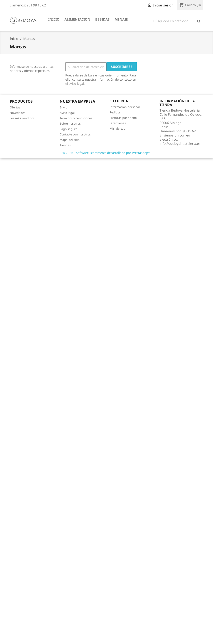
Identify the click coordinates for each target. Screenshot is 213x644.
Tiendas (65, 145)
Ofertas (15, 107)
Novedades (18, 113)
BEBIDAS (102, 19)
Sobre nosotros (70, 124)
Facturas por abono (123, 118)
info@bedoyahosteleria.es (180, 144)
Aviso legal (67, 113)
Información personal (125, 107)
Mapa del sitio (70, 140)
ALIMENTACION (77, 19)
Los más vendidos (22, 118)
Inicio (54, 19)
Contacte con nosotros (75, 134)
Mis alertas (117, 128)
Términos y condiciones (76, 118)
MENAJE (121, 19)
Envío (63, 107)
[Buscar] (177, 21)
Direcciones (118, 123)
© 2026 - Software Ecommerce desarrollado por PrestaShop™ (106, 153)
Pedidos (115, 112)
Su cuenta (119, 101)
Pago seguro (68, 129)
